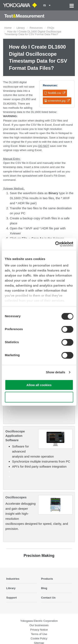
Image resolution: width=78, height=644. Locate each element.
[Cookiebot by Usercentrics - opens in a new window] (56, 244)
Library (21, 28)
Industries (13, 579)
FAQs (51, 28)
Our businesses (39, 625)
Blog (44, 588)
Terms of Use (39, 634)
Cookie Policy (39, 638)
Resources (36, 28)
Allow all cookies (39, 385)
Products (47, 579)
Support (12, 598)
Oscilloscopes (16, 497)
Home (8, 28)
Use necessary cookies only (39, 397)
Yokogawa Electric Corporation (39, 621)
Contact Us (48, 598)
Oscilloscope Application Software (15, 436)
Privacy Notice (39, 630)
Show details (56, 372)
